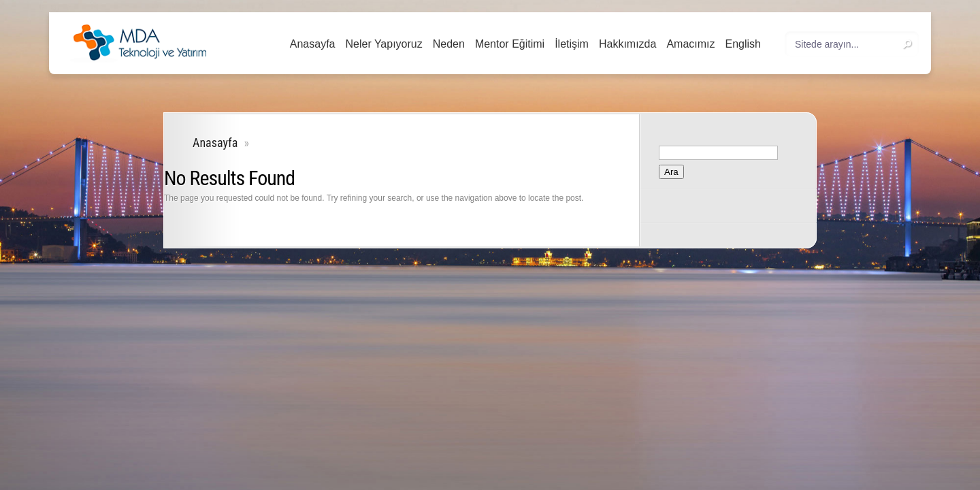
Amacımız (690, 44)
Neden (449, 44)
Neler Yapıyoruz (383, 44)
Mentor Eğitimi (510, 44)
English (743, 44)
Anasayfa (313, 44)
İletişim (572, 44)
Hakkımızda (627, 44)
